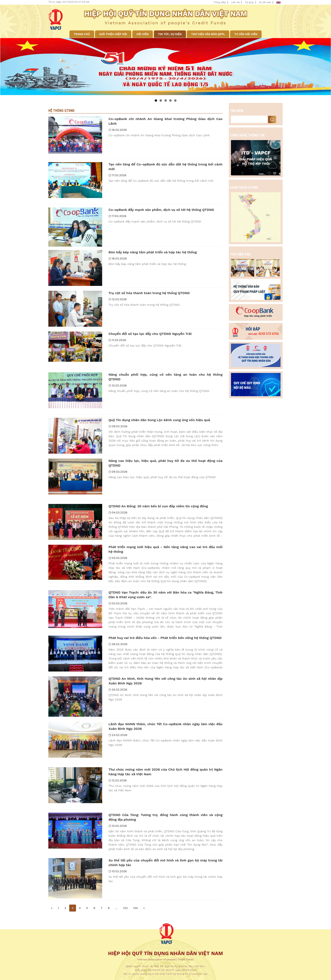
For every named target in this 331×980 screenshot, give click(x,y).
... (116, 908)
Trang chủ (82, 34)
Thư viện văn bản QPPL (208, 34)
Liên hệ (235, 2)
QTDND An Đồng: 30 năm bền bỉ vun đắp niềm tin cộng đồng (158, 506)
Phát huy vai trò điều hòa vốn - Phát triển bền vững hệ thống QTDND (165, 638)
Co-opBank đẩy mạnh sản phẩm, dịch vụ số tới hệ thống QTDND (161, 210)
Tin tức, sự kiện (170, 34)
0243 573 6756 (263, 334)
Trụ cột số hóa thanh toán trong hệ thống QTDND (149, 293)
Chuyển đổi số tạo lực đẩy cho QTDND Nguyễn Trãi (150, 334)
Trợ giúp (249, 2)
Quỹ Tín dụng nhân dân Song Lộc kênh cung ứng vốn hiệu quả (159, 420)
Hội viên (143, 34)
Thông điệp (220, 2)
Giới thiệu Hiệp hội (113, 34)
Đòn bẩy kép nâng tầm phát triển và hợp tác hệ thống (153, 252)
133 (125, 908)
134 (135, 908)
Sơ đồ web (265, 2)
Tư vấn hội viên (246, 34)
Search (272, 119)
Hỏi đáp (253, 329)
